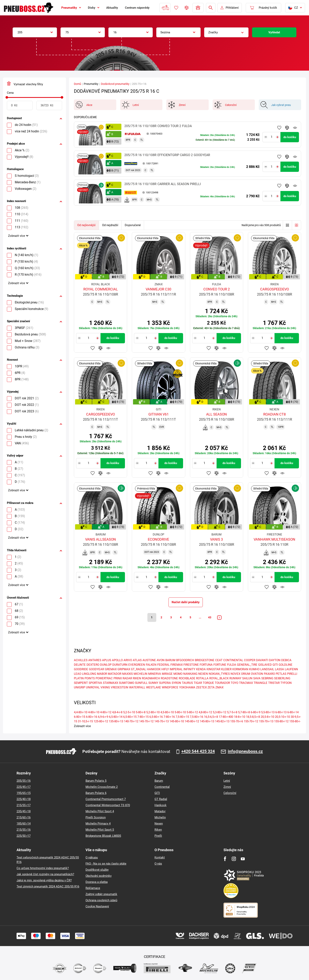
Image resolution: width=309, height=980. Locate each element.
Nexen (159, 824)
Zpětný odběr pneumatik (101, 894)
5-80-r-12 (192, 712)
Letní (227, 781)
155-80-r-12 (281, 721)
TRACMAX (246, 683)
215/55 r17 (24, 805)
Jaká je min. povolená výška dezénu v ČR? (44, 880)
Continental (162, 787)
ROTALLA (202, 679)
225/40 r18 (24, 799)
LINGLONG (89, 674)
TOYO (235, 683)
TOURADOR (222, 683)
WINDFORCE (170, 688)
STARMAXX (110, 683)
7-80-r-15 (143, 717)
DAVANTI (262, 660)
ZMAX (219, 688)
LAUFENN (291, 669)
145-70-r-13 (161, 721)
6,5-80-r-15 (130, 717)
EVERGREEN (137, 665)
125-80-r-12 (101, 721)
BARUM (170, 660)
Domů (78, 84)
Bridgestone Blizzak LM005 (103, 836)
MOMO (178, 674)
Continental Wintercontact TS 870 (108, 805)
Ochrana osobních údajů (101, 900)
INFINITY (189, 669)
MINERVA (155, 674)
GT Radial (161, 799)
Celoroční (230, 793)
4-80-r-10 (94, 712)
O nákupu (92, 857)
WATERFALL (137, 688)
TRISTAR (274, 683)
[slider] (7, 97)
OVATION (257, 674)
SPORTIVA (95, 683)
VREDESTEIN (120, 688)
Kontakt (160, 857)
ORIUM (246, 674)
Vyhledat (274, 32)
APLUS (107, 660)
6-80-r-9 (255, 712)
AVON (161, 660)
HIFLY (165, 669)
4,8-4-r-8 (117, 712)
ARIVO (128, 660)
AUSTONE (149, 660)
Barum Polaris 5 (96, 781)
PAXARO (269, 674)
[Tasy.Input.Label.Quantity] (272, 137)
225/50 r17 (24, 836)
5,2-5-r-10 (129, 712)
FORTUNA (206, 665)
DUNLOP (106, 665)
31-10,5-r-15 (85, 721)
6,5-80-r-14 (116, 717)
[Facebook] (225, 859)
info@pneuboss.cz (245, 752)
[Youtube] (243, 859)
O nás (158, 864)
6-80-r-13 (281, 712)
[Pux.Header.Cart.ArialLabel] (263, 8)
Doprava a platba (97, 882)
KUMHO (254, 669)
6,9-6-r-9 (103, 717)
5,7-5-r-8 (232, 712)
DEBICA (286, 660)
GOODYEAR (96, 669)
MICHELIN (141, 674)
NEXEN (203, 674)
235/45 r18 (24, 811)
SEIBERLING (282, 679)
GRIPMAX (124, 669)
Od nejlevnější (86, 225)
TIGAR (198, 683)
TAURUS (187, 683)
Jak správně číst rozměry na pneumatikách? (45, 874)
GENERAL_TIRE (247, 665)
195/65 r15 (24, 793)
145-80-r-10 (177, 721)
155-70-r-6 (237, 721)
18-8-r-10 (240, 717)
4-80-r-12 (106, 712)
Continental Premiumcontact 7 (106, 799)
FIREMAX (177, 665)
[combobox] (35, 32)
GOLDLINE (286, 665)
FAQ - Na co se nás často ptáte (106, 864)
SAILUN (247, 679)
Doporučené (133, 225)
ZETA (211, 688)
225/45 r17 (24, 787)
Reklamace (93, 888)
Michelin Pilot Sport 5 (100, 830)
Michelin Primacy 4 (98, 824)
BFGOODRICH (185, 660)
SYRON (176, 683)
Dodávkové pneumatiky (115, 84)
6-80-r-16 (92, 717)
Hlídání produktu (295, 128)
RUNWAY (235, 679)
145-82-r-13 (222, 721)
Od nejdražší (110, 225)
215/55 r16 (24, 830)
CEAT (219, 660)
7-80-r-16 (169, 717)
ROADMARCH (151, 679)
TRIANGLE (261, 683)
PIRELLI (292, 674)
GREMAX (111, 669)
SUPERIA (165, 683)
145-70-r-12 (146, 721)
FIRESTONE (191, 665)
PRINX (118, 679)
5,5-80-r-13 (268, 712)
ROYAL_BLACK (219, 679)
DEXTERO (93, 665)
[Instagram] (234, 859)
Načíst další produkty (186, 602)
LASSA (279, 669)
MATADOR (115, 674)
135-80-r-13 (116, 721)
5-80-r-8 (141, 712)
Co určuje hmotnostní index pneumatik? (43, 868)
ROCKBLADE (187, 679)
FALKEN (151, 665)
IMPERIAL (176, 669)
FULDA (232, 665)
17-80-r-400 (226, 717)
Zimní (227, 787)
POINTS (90, 679)
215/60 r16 (24, 817)
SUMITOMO (127, 683)
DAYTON (275, 660)
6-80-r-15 (80, 717)
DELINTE (80, 665)
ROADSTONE (169, 679)
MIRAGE (167, 674)
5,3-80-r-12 (220, 712)
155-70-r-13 (266, 721)
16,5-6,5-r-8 (211, 717)
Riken (158, 830)
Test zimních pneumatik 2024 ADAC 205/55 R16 (48, 886)
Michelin (160, 817)
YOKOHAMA (187, 688)
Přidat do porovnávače (287, 128)
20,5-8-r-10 (267, 717)
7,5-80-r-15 (182, 717)
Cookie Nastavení (97, 906)
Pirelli (158, 836)
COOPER (250, 660)
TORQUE (208, 683)
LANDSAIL (267, 669)
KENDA (201, 669)
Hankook (161, 805)
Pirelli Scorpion (96, 817)
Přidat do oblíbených (279, 128)
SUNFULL (141, 683)
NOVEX (235, 674)
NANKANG (190, 674)
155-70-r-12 (251, 721)
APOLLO (117, 660)
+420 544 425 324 (198, 752)
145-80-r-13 (207, 721)
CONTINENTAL (233, 660)
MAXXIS (128, 674)
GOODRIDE (81, 669)
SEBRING (267, 679)
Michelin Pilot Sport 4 (100, 811)
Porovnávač (187, 8)
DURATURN (120, 665)
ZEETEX (201, 688)
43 (210, 617)
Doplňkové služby (97, 870)
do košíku (290, 137)
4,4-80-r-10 (81, 712)
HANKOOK (154, 669)
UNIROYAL (93, 688)
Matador (160, 811)
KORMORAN (240, 669)
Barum (159, 781)
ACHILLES (81, 660)
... (200, 617)
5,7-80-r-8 (244, 712)
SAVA (257, 679)
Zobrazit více (17, 236)
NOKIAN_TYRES (219, 674)
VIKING (105, 688)
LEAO (78, 674)
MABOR (102, 674)
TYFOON (286, 683)
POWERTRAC (104, 679)
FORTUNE (220, 665)
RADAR (127, 679)
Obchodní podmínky (99, 876)
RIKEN (137, 679)
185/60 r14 (24, 824)
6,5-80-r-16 (156, 717)
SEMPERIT (81, 683)
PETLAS (281, 674)
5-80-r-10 (180, 712)
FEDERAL (163, 665)
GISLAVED (265, 665)
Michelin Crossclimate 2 (102, 787)
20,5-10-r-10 (282, 717)
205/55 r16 (24, 781)
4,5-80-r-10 (167, 712)
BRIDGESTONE (205, 660)
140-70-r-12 (131, 721)
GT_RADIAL (138, 669)
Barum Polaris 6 (96, 793)
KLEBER (226, 669)
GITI (275, 665)
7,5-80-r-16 (196, 717)
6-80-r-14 (293, 712)
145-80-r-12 (192, 721)
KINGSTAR (213, 669)
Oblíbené (176, 8)
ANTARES (95, 660)
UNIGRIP (80, 688)
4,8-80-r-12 (205, 712)
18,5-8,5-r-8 (253, 717)
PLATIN (79, 679)
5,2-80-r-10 (153, 712)
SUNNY (153, 683)
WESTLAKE (154, 688)
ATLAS (137, 660)
